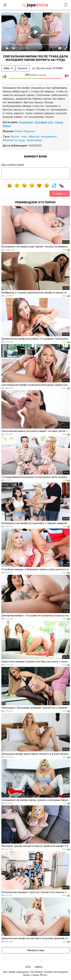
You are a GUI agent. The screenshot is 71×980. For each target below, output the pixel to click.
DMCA (38, 967)
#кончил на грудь (14, 140)
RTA (28, 967)
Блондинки (26, 122)
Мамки (7, 126)
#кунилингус (49, 137)
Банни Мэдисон (25, 131)
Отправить (60, 194)
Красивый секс (44, 122)
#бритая (34, 137)
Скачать (23, 68)
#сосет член (19, 137)
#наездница (34, 140)
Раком (59, 122)
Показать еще (35, 950)
